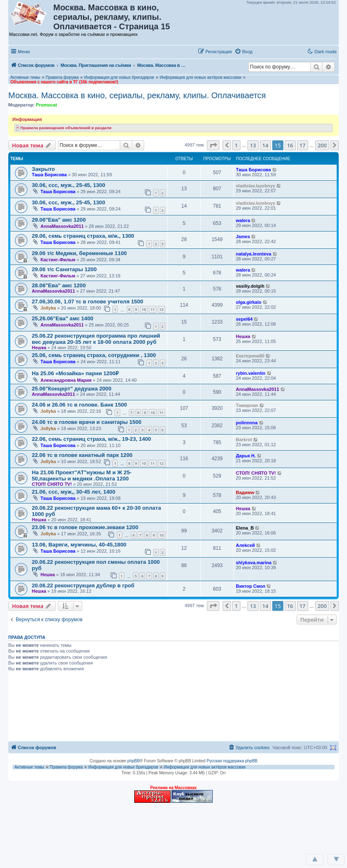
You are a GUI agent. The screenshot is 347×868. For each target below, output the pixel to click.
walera (243, 220)
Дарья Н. (246, 456)
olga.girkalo (249, 302)
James (243, 237)
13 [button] (253, 145)
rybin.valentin (251, 373)
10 (144, 309)
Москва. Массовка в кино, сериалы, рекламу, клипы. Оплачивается (137, 95)
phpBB (133, 761)
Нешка (39, 348)
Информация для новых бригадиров (119, 77)
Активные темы (25, 77)
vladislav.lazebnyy (255, 186)
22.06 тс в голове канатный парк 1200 (82, 455)
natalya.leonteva (254, 254)
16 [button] (290, 145)
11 (152, 309)
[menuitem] (244, 52)
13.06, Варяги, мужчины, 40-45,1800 (79, 545)
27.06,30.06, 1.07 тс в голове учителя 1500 (88, 302)
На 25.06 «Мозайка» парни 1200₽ (75, 373)
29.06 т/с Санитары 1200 (64, 269)
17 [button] (303, 145)
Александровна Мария (66, 380)
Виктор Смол (251, 586)
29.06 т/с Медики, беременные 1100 (79, 253)
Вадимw (245, 492)
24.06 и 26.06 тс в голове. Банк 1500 (79, 405)
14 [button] (265, 145)
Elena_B (245, 528)
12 (162, 309)
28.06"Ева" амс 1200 (59, 285)
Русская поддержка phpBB (232, 761)
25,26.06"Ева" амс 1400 (63, 318)
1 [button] (236, 145)
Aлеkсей (245, 545)
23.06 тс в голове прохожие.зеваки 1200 (85, 527)
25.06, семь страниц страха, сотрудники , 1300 (94, 355)
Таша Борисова (49, 175)
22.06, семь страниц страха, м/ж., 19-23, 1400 (92, 439)
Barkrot (244, 440)
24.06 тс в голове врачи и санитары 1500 (87, 422)
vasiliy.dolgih (250, 286)
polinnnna (247, 423)
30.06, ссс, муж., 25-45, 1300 (68, 185)
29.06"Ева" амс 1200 (59, 220)
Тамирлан (247, 405)
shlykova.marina (254, 563)
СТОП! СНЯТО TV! (52, 484)
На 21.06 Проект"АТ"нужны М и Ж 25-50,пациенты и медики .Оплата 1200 (82, 475)
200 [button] (322, 145)
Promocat (46, 105)
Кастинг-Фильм (58, 260)
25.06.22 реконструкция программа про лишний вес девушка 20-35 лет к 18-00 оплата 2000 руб (96, 339)
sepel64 (244, 319)
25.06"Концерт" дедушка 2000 (72, 389)
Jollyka (48, 308)
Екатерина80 (250, 356)
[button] (264, 51)
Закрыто (43, 169)
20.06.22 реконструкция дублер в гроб (83, 585)
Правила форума (62, 77)
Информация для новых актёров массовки (200, 77)
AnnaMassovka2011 (62, 226)
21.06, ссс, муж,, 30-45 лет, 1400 (74, 492)
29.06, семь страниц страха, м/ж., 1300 (83, 236)
